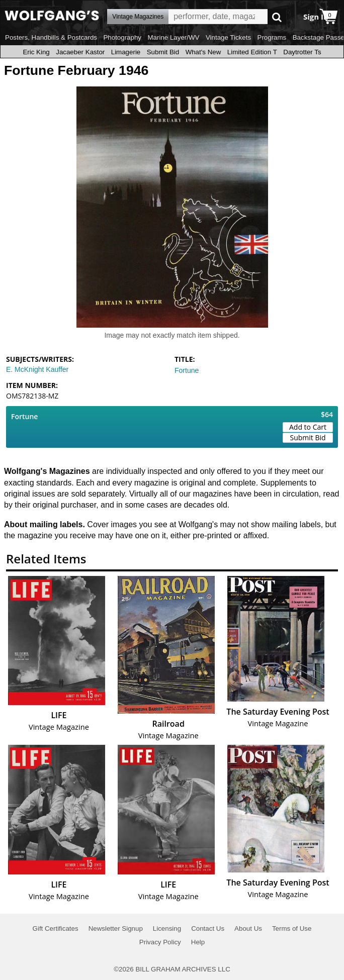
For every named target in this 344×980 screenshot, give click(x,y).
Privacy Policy (160, 942)
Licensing (167, 928)
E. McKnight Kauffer (37, 369)
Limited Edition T (252, 52)
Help (198, 942)
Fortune (187, 370)
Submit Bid (163, 52)
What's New (203, 52)
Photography (122, 37)
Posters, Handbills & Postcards (51, 37)
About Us (248, 928)
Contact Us (208, 928)
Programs (272, 37)
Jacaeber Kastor (80, 52)
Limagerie (126, 52)
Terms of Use (292, 928)
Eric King (36, 52)
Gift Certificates (56, 928)
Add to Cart (308, 427)
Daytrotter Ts (302, 52)
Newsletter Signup (116, 928)
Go (277, 17)
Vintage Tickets (228, 37)
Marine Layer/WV (173, 37)
